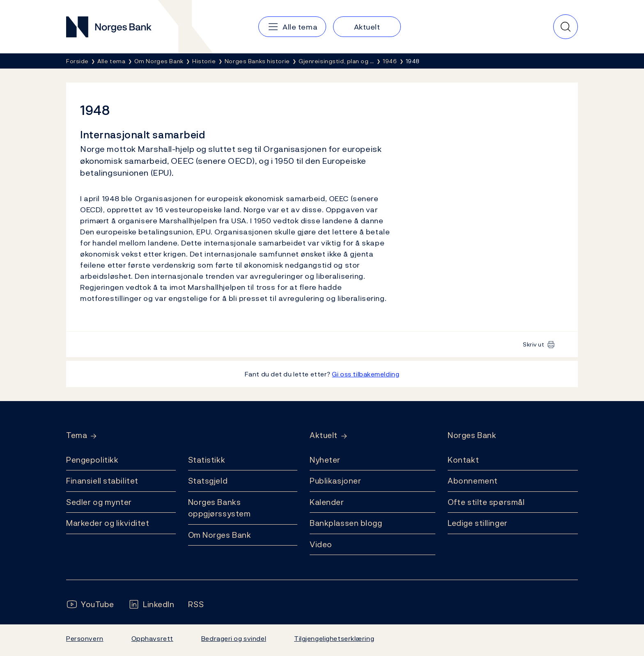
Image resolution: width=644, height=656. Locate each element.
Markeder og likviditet (108, 523)
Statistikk (207, 460)
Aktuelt (324, 435)
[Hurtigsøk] (566, 27)
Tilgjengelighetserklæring (334, 638)
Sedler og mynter (99, 502)
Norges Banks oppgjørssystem (220, 508)
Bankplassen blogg (346, 523)
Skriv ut (534, 344)
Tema (77, 435)
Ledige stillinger (478, 523)
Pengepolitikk (92, 460)
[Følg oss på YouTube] (90, 604)
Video (321, 544)
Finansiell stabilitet (102, 481)
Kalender (327, 502)
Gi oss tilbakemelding (366, 374)
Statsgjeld (208, 481)
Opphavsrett (152, 638)
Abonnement (473, 481)
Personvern (85, 638)
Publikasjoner (335, 481)
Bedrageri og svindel (234, 638)
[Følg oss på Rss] (196, 604)
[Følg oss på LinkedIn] (151, 604)
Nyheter (325, 460)
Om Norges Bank (220, 535)
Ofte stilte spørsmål (486, 502)
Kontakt (463, 460)
